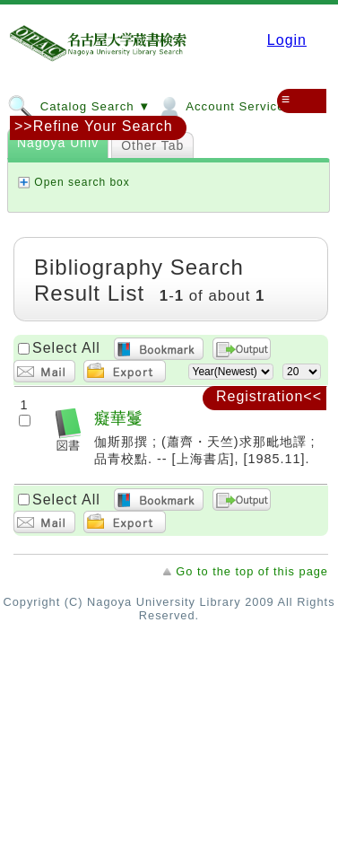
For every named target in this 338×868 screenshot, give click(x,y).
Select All (66, 348)
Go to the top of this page (252, 571)
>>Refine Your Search (94, 126)
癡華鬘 (118, 418)
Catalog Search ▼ (79, 106)
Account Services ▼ (232, 106)
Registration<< (269, 396)
